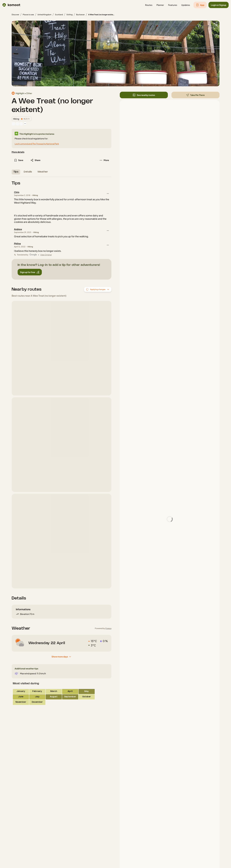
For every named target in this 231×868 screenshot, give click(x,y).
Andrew (18, 229)
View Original (46, 255)
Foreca (108, 628)
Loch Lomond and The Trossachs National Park (37, 144)
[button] (149, 5)
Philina (17, 243)
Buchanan (80, 15)
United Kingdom (44, 15)
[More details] (18, 152)
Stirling (70, 15)
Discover (15, 15)
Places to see (28, 15)
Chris (17, 192)
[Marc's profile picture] (13, 124)
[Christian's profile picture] (21, 124)
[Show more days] (62, 657)
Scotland (59, 15)
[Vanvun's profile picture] (17, 124)
